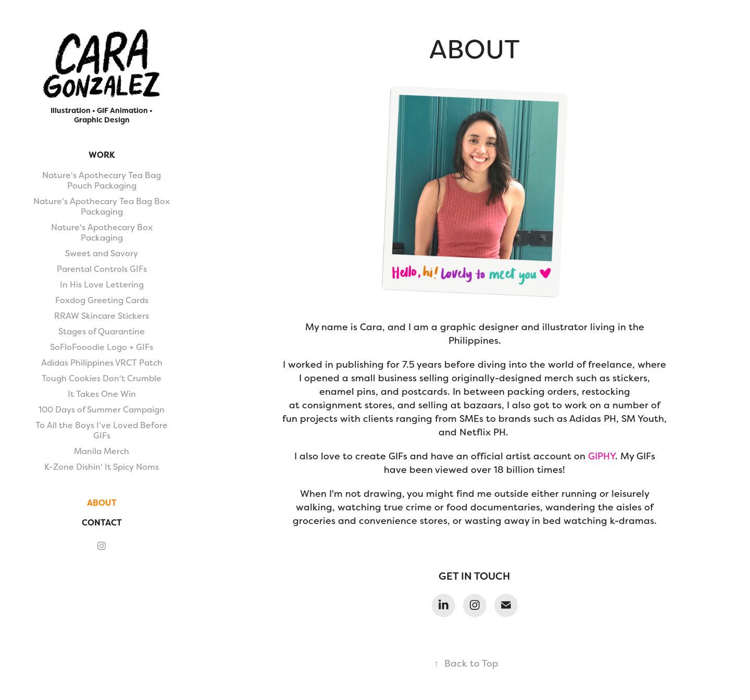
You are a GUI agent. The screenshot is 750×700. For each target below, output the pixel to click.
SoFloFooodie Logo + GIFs (102, 347)
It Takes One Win (102, 394)
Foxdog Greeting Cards (102, 300)
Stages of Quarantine (102, 332)
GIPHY (602, 456)
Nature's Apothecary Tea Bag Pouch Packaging (102, 180)
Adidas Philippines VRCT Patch (102, 363)
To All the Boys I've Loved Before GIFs (102, 430)
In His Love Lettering (102, 285)
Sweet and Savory (102, 253)
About (102, 503)
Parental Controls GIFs (102, 269)
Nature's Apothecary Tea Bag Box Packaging (102, 207)
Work (102, 155)
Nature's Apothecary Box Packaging (102, 233)
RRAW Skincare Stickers (102, 316)
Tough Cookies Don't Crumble (102, 378)
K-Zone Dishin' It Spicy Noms (102, 467)
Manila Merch (102, 451)
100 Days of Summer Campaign (102, 410)
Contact (102, 523)
